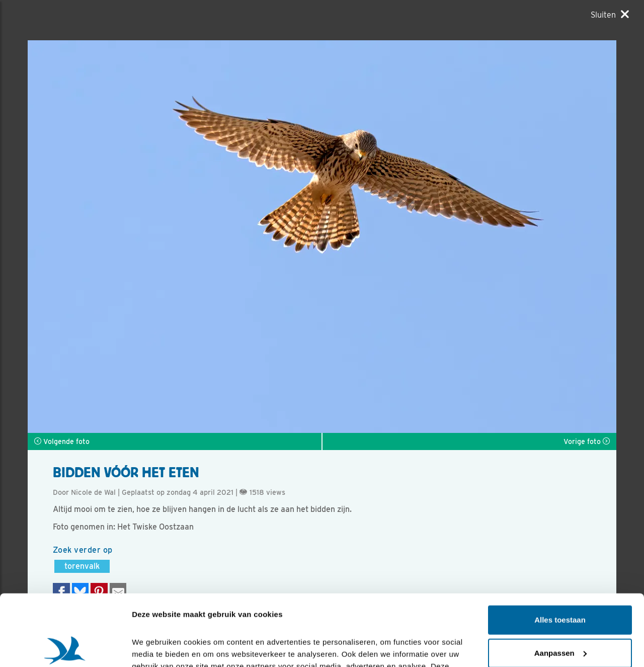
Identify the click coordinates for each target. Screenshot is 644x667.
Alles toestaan (560, 549)
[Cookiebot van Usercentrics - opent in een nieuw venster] (65, 647)
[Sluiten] (610, 15)
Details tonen (156, 647)
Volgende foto (62, 441)
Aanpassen (560, 582)
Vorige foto (587, 441)
